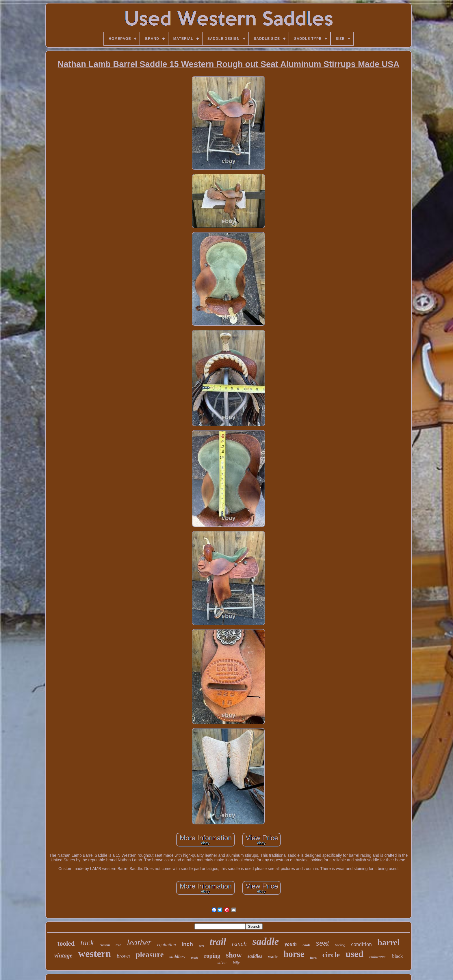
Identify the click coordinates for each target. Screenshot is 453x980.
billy (236, 963)
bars (201, 946)
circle (331, 955)
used (354, 954)
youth (291, 944)
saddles (255, 956)
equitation (167, 945)
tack (87, 943)
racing (340, 945)
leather (139, 942)
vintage (63, 955)
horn (313, 957)
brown (123, 956)
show (234, 955)
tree (118, 945)
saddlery (177, 956)
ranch (239, 943)
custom (105, 945)
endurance (378, 957)
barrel (389, 942)
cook (306, 945)
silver (222, 962)
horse (294, 954)
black (397, 956)
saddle (266, 941)
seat (322, 943)
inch (187, 944)
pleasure (150, 955)
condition (361, 944)
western (95, 954)
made (195, 957)
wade (273, 957)
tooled (66, 943)
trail (218, 942)
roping (212, 956)
